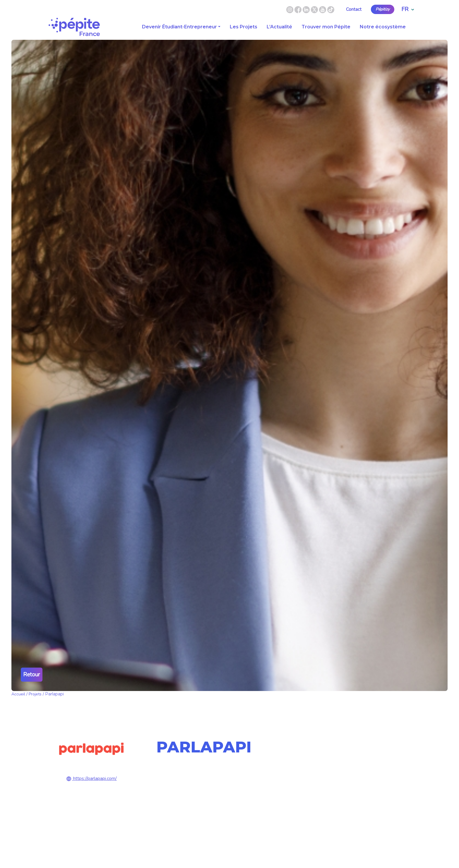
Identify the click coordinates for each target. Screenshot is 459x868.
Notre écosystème (383, 27)
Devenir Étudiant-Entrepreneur (179, 27)
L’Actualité (279, 27)
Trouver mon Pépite (326, 27)
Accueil (18, 694)
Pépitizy (383, 9)
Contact (354, 9)
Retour (32, 674)
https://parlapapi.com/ (91, 778)
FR (408, 9)
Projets (35, 694)
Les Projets (244, 27)
